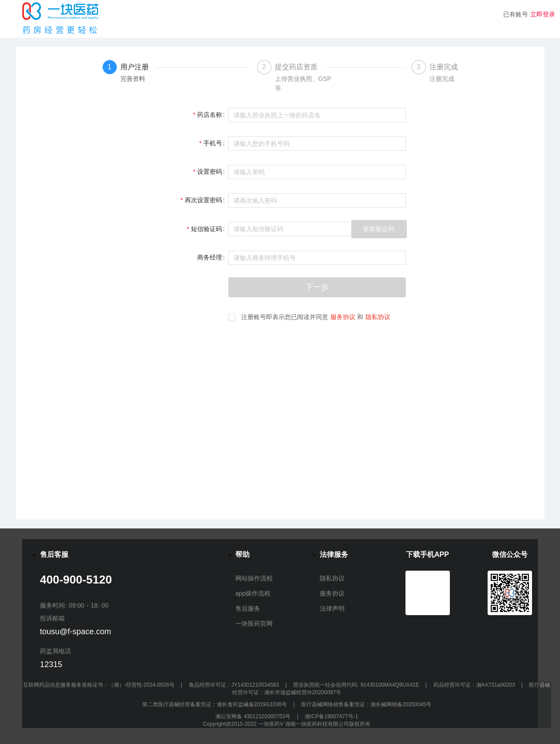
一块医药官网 (254, 624)
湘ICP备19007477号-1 (331, 716)
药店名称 (210, 115)
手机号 (213, 143)
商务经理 (210, 257)
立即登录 (543, 14)
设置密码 (210, 172)
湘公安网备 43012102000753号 (254, 716)
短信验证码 (207, 229)
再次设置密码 (203, 200)
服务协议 (343, 317)
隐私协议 (378, 317)
